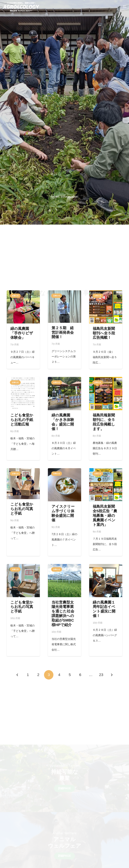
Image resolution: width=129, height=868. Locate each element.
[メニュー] (125, 7)
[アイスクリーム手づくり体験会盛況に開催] (64, 512)
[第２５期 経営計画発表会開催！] (64, 330)
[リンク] (21, 7)
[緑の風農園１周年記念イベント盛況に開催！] (106, 610)
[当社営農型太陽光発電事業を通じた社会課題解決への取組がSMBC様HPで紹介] (64, 610)
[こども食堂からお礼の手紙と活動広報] (23, 419)
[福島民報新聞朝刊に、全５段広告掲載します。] (106, 419)
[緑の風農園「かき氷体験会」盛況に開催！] (64, 419)
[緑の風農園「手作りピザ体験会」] (23, 330)
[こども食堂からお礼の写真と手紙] (23, 512)
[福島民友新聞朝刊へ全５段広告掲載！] (106, 330)
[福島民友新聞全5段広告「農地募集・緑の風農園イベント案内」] (106, 512)
